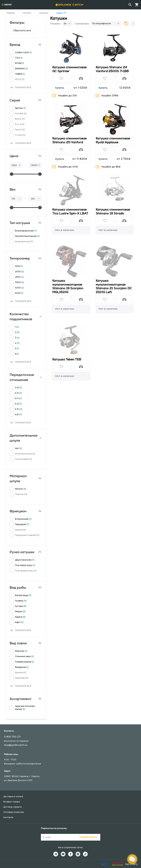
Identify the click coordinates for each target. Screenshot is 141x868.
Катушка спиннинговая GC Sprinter (69, 69)
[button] (20, 87)
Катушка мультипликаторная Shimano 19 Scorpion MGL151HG (68, 286)
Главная (11, 13)
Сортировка (82, 24)
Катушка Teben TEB (67, 359)
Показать (55, 24)
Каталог (27, 13)
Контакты (8, 817)
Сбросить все (22, 30)
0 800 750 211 (12, 737)
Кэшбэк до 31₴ (65, 95)
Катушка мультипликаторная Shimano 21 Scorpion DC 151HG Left (114, 286)
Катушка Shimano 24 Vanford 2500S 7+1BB (112, 69)
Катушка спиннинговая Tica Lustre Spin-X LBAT (70, 211)
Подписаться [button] (88, 837)
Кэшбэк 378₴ (107, 95)
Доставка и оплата (13, 796)
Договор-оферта (12, 807)
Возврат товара (12, 802)
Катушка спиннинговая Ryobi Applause (113, 140)
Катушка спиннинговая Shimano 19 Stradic (113, 211)
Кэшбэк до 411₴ (65, 167)
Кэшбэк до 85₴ (108, 167)
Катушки (44, 13)
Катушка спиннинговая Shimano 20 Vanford (69, 140)
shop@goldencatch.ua (16, 745)
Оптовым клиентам (14, 812)
